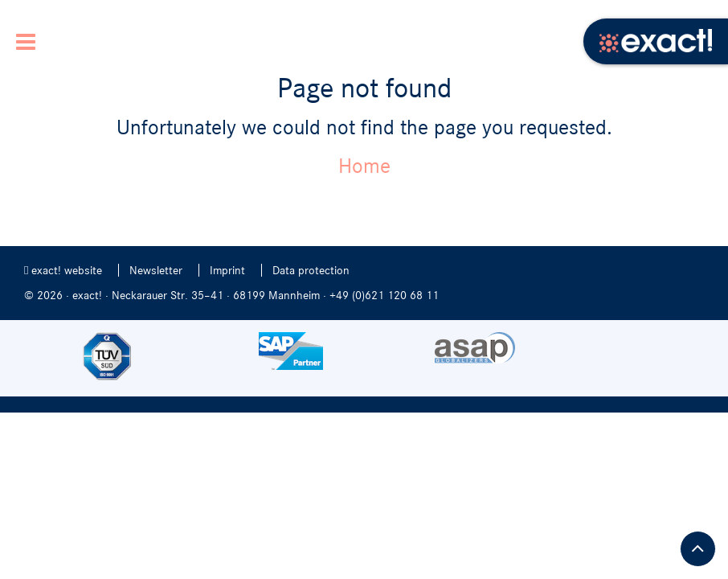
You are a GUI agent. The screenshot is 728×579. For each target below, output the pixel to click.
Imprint (227, 271)
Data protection (311, 271)
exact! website (63, 271)
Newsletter (156, 271)
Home (364, 166)
